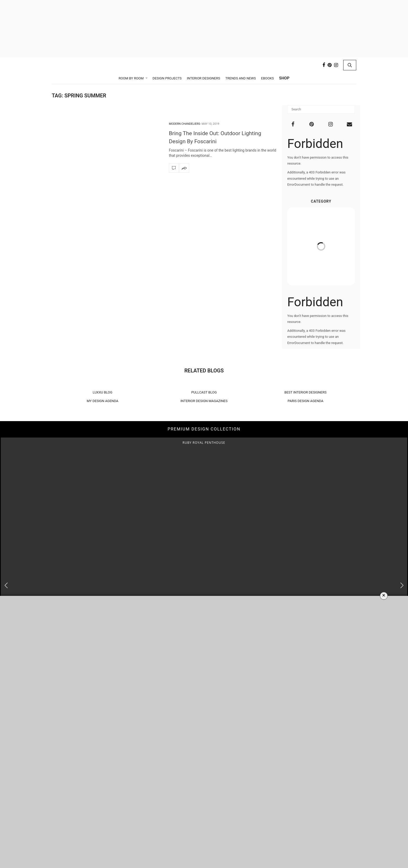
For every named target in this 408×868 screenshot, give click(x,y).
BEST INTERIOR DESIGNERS (305, 392)
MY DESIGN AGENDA (103, 401)
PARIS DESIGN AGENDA (305, 401)
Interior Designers (203, 78)
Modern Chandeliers (184, 124)
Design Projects (167, 78)
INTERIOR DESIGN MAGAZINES (204, 401)
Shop (284, 78)
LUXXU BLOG (103, 392)
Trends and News (241, 78)
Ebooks (267, 78)
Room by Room (131, 78)
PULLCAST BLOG (204, 392)
